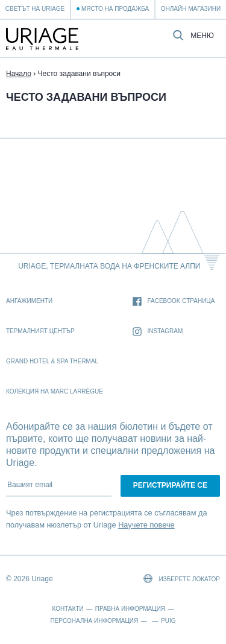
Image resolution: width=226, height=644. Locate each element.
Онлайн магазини (191, 9)
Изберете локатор (182, 579)
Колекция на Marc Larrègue (55, 391)
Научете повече (146, 525)
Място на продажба (115, 9)
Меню (202, 36)
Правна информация (130, 609)
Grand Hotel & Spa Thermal (52, 361)
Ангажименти (29, 301)
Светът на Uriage (35, 9)
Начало (19, 74)
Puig (168, 621)
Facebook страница (174, 301)
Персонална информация (95, 621)
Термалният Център (40, 331)
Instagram (158, 332)
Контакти (68, 609)
